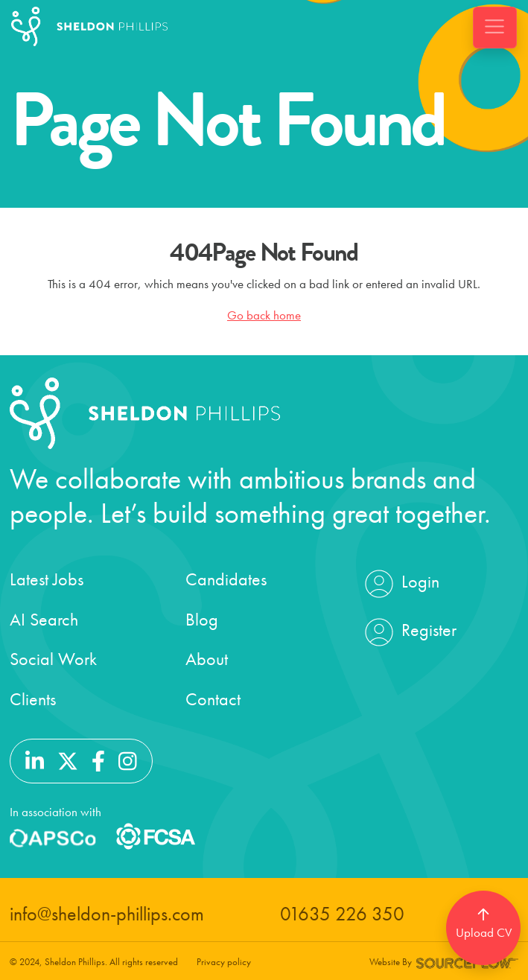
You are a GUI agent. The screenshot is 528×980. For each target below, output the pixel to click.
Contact (213, 699)
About (207, 659)
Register (409, 632)
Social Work (53, 659)
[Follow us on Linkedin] (35, 760)
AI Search (44, 619)
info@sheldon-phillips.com (107, 914)
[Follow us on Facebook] (98, 760)
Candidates (226, 579)
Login (400, 584)
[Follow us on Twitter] (68, 760)
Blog (202, 619)
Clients (33, 699)
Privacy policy (224, 962)
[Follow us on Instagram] (128, 760)
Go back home (264, 315)
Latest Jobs (47, 579)
